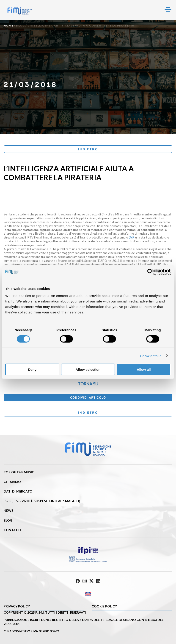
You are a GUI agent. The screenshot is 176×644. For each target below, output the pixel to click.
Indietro (88, 149)
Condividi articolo (88, 398)
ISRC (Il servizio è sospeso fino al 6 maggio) (42, 501)
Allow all (144, 370)
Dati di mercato (18, 491)
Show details (151, 356)
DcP (131, 237)
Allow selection (88, 370)
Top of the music (19, 472)
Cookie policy (104, 606)
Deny (32, 370)
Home (8, 25)
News (8, 510)
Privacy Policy (17, 606)
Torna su (88, 384)
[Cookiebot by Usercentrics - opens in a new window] (151, 272)
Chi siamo (12, 482)
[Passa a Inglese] (88, 594)
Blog (20, 25)
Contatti (12, 530)
